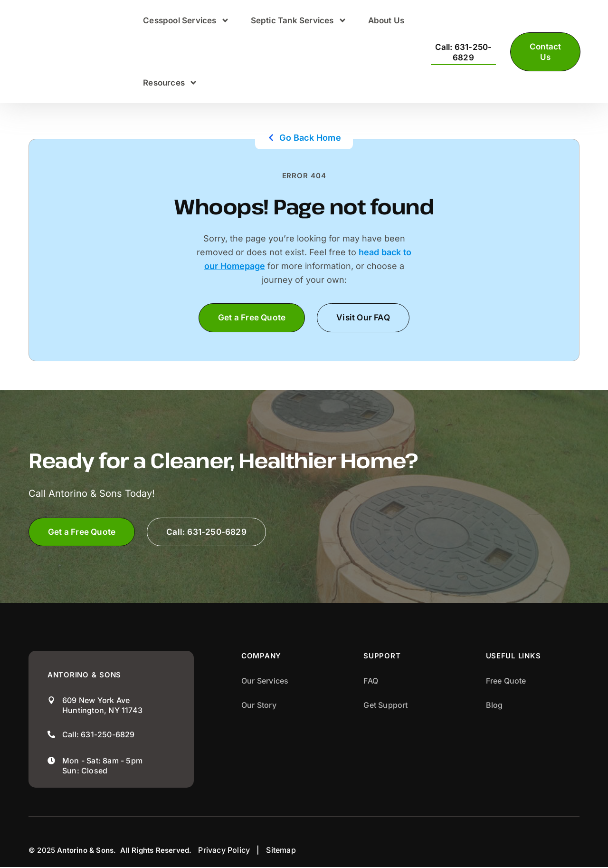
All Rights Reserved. (156, 851)
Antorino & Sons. (86, 851)
